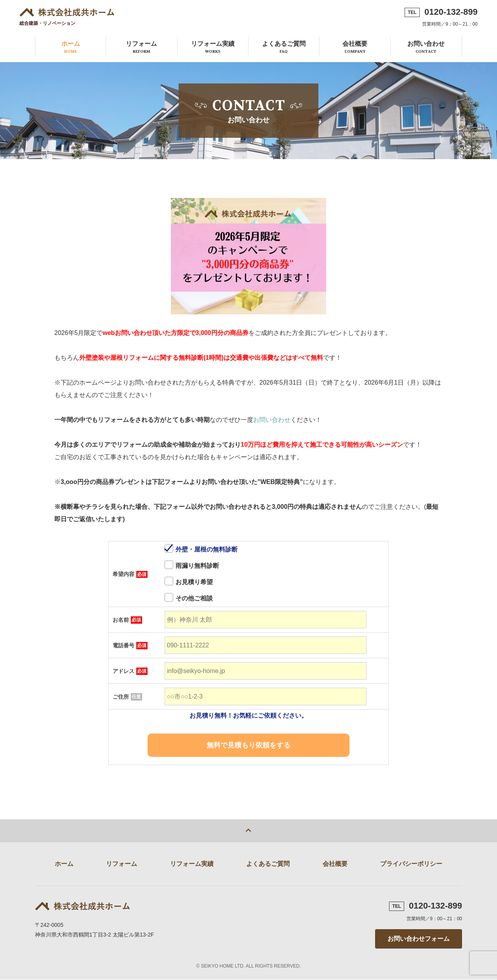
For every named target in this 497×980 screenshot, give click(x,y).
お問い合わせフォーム (419, 939)
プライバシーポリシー (411, 864)
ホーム (70, 47)
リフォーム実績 (213, 47)
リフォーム (141, 47)
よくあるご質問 (284, 47)
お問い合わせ (426, 47)
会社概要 (355, 47)
